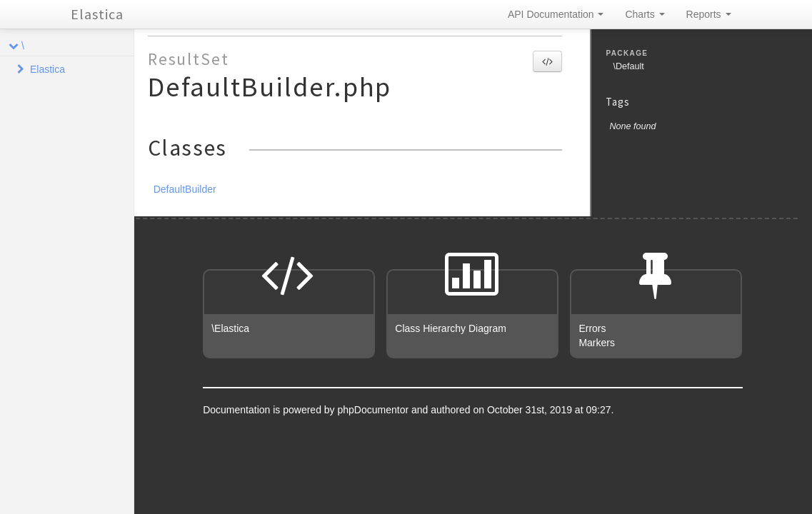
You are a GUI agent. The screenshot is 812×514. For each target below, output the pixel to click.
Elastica (97, 14)
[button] (547, 61)
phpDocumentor (375, 410)
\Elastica (230, 328)
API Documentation (556, 14)
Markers (597, 343)
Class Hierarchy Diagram (451, 328)
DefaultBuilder (185, 189)
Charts (645, 14)
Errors (592, 328)
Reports (709, 14)
